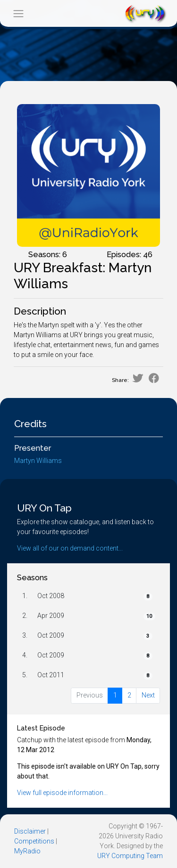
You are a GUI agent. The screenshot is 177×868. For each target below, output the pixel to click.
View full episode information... (62, 793)
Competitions (34, 841)
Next (148, 695)
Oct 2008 (51, 596)
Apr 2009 (51, 616)
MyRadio (27, 851)
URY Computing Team (130, 856)
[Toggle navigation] (18, 13)
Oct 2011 (51, 675)
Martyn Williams (38, 461)
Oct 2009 (51, 635)
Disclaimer (30, 831)
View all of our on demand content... (70, 548)
